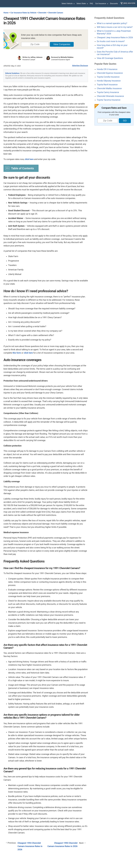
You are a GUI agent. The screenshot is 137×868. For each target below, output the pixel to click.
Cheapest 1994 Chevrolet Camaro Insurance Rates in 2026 (30, 846)
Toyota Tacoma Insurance (109, 100)
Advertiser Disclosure (80, 66)
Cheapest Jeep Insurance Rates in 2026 (115, 38)
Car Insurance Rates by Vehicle (23, 13)
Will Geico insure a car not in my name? (115, 27)
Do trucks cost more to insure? (111, 41)
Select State (82, 4)
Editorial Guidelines (12, 73)
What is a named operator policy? (112, 23)
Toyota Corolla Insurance (108, 77)
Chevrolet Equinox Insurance (110, 73)
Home (6, 13)
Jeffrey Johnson (36, 57)
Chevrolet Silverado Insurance (110, 96)
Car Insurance (101, 4)
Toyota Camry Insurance (108, 92)
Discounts (114, 4)
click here (29, 159)
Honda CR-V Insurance (107, 69)
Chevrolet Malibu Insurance (109, 88)
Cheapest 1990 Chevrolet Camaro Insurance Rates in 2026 (62, 845)
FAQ (91, 4)
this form (17, 353)
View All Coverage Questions (110, 58)
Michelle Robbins (67, 57)
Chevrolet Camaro (56, 13)
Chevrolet (42, 13)
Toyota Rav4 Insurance (107, 85)
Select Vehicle (68, 4)
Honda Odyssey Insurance (109, 81)
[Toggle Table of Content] (21, 168)
